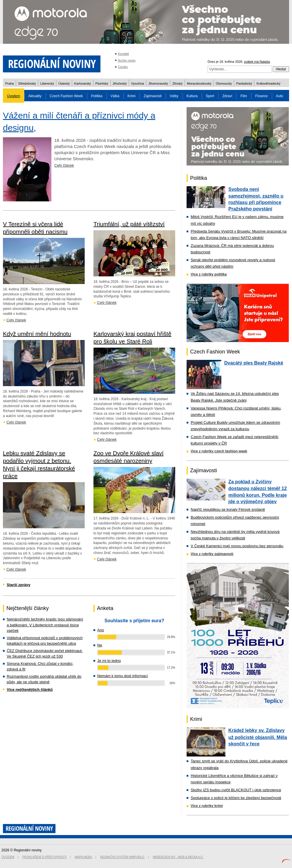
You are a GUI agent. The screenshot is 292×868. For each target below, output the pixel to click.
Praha (9, 83)
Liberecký (47, 83)
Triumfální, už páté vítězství (129, 224)
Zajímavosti (153, 96)
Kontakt (123, 54)
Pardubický (244, 83)
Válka (115, 96)
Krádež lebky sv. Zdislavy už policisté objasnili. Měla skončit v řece (258, 737)
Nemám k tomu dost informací (122, 676)
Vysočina (138, 83)
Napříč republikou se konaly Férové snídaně (228, 509)
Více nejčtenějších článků (30, 690)
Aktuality (35, 96)
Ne (100, 645)
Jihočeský (120, 83)
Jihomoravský (158, 83)
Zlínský (177, 83)
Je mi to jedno (109, 661)
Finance (261, 96)
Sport (210, 96)
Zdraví (227, 96)
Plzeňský (102, 83)
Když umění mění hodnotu (37, 334)
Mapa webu (84, 857)
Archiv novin (127, 60)
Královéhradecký (268, 83)
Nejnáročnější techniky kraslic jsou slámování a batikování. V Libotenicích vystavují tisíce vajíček (45, 625)
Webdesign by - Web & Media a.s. (178, 857)
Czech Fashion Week (66, 96)
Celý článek (64, 165)
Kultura (192, 96)
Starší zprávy (19, 585)
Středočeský (27, 83)
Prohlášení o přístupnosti (45, 857)
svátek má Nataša (257, 62)
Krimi (132, 96)
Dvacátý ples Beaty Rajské (254, 363)
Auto (280, 96)
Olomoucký (224, 83)
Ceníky (123, 67)
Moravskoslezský (199, 83)
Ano (101, 630)
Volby (174, 96)
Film (244, 96)
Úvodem (14, 96)
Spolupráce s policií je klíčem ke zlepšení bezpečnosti (236, 798)
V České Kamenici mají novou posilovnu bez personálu (237, 546)
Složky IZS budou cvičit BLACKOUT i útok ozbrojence (236, 790)
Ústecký (64, 83)
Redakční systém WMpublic (122, 857)
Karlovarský (82, 83)
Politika (97, 96)
